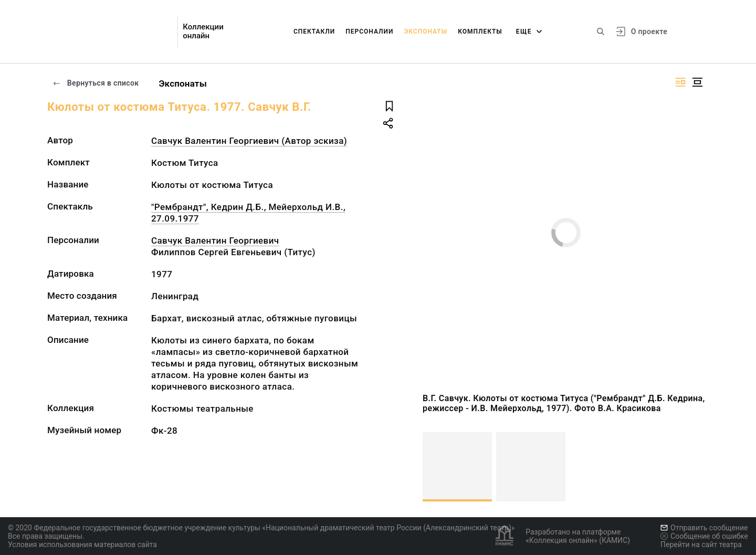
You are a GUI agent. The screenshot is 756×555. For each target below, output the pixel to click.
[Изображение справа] (680, 82)
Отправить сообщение (704, 528)
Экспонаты (426, 32)
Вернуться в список (96, 83)
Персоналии (369, 32)
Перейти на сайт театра (701, 544)
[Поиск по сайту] (601, 32)
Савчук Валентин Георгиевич (215, 240)
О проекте (649, 32)
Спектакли (314, 32)
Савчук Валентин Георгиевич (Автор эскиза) (249, 141)
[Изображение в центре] (697, 82)
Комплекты (480, 32)
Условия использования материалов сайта (82, 544)
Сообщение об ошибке (704, 536)
